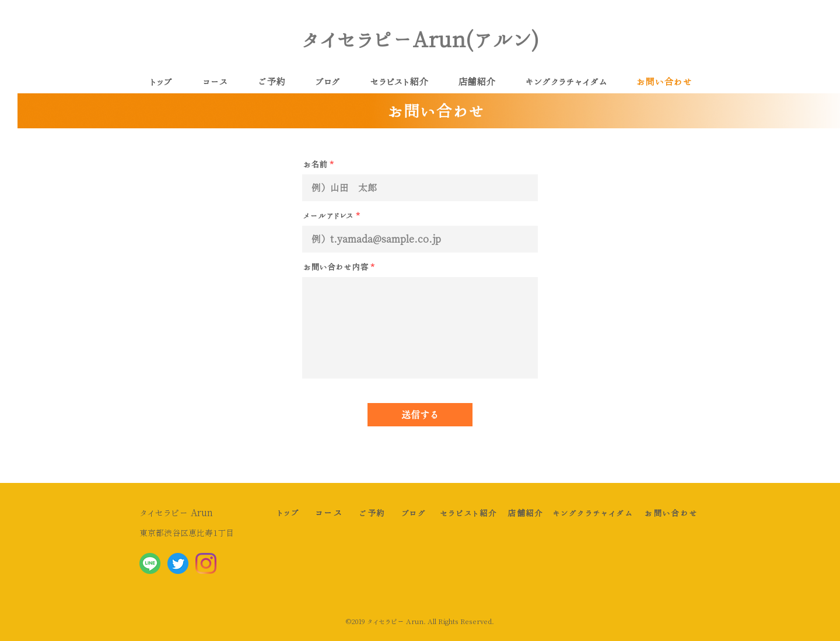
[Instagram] (206, 563)
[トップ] (288, 512)
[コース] (329, 513)
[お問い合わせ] (671, 513)
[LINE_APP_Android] (150, 563)
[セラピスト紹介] (468, 513)
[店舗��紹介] (526, 513)
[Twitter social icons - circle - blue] (178, 563)
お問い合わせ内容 (336, 267)
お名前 (315, 164)
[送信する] (420, 415)
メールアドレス (328, 216)
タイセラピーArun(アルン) (420, 39)
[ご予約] (372, 513)
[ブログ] (414, 513)
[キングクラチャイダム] (593, 513)
